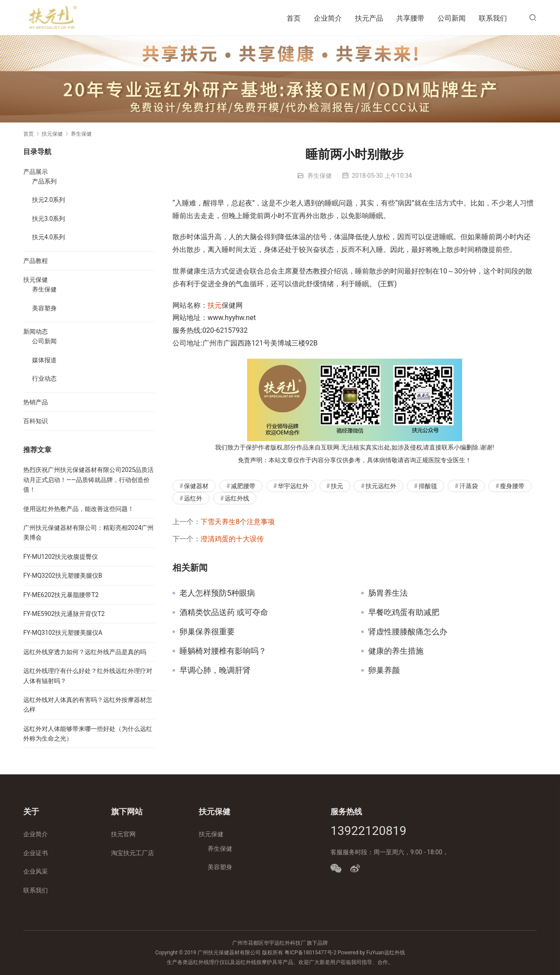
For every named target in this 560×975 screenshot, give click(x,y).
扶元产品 (369, 18)
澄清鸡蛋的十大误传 (232, 539)
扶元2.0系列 (48, 200)
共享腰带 (410, 18)
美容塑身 (44, 308)
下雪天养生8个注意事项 (238, 522)
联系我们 (493, 18)
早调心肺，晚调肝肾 (215, 670)
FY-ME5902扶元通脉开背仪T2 (64, 614)
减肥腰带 (243, 486)
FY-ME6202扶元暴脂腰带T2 (61, 595)
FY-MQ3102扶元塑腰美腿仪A (63, 633)
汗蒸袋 (469, 486)
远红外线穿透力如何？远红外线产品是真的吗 (85, 652)
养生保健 (319, 176)
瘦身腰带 (512, 486)
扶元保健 (36, 280)
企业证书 (36, 853)
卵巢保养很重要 (207, 632)
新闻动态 (36, 331)
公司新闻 (452, 18)
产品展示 (36, 172)
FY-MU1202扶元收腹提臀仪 (61, 557)
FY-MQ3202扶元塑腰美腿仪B (63, 576)
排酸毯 (428, 486)
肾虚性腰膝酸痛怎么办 (408, 632)
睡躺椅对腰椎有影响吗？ (223, 651)
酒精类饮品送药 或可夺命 (224, 612)
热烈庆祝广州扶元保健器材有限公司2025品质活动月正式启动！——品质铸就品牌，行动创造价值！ (88, 480)
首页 (294, 18)
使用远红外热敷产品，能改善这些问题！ (79, 509)
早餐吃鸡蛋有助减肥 (404, 612)
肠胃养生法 (388, 593)
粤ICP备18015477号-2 (311, 953)
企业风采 (36, 871)
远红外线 (237, 498)
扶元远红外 (381, 486)
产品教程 (36, 261)
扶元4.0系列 (48, 237)
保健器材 (196, 486)
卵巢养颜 (384, 670)
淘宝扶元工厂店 (133, 853)
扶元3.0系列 (48, 219)
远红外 (193, 498)
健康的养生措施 (396, 651)
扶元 (215, 305)
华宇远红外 (293, 486)
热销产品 (36, 402)
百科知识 (36, 421)
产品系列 (44, 181)
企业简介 (328, 18)
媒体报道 (44, 360)
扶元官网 (123, 834)
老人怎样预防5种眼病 (217, 593)
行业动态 (44, 378)
